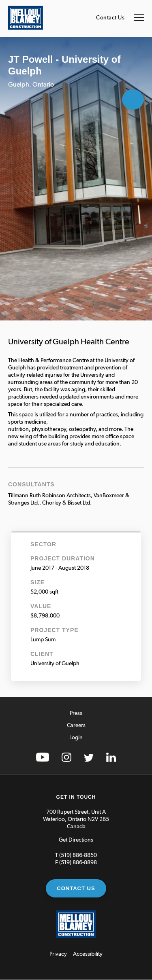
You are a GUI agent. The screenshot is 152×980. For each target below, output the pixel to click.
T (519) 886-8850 (76, 855)
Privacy (58, 954)
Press (76, 713)
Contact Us (110, 18)
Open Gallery (133, 100)
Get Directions (76, 840)
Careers (76, 725)
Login (76, 738)
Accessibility (88, 954)
